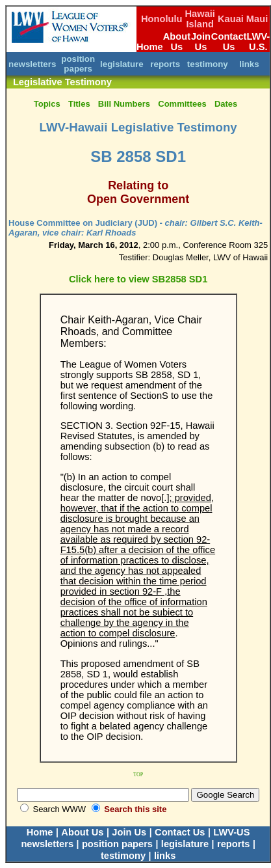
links (249, 64)
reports (165, 64)
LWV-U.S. (258, 42)
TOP (138, 775)
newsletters (32, 64)
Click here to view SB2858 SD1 (138, 279)
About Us (177, 42)
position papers (78, 64)
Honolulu (162, 19)
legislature (122, 64)
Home (150, 47)
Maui (257, 19)
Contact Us (229, 42)
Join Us (201, 42)
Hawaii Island (200, 19)
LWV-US (231, 832)
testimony (208, 64)
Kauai (231, 19)
